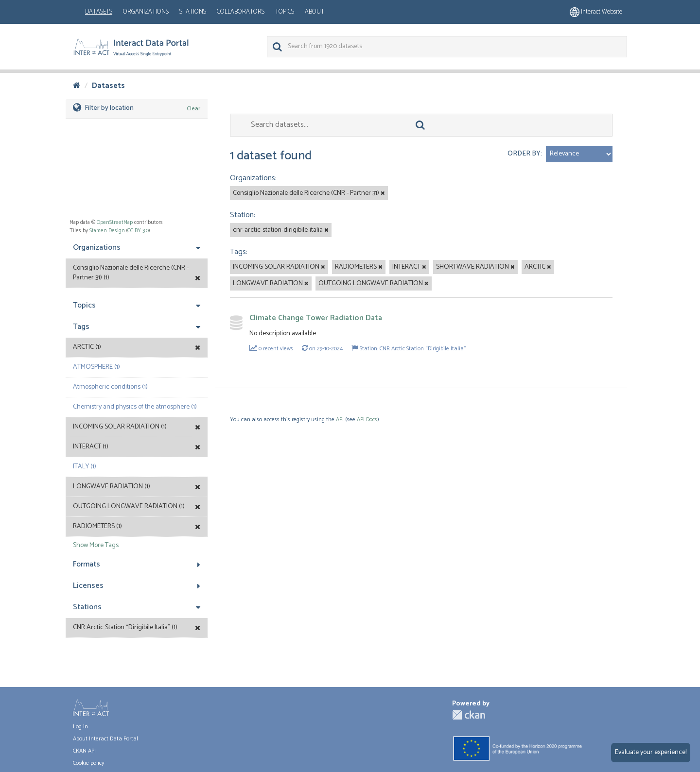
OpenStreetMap (115, 223)
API (340, 420)
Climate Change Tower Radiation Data (316, 318)
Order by (524, 154)
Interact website (596, 12)
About (315, 12)
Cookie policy (88, 763)
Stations (193, 12)
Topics (285, 12)
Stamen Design (107, 231)
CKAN (469, 715)
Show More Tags (96, 545)
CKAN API (84, 751)
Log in (80, 727)
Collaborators (241, 12)
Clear (193, 109)
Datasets (99, 12)
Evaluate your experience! (651, 752)
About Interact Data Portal (105, 739)
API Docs (367, 420)
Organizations (146, 12)
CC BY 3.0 (138, 231)
